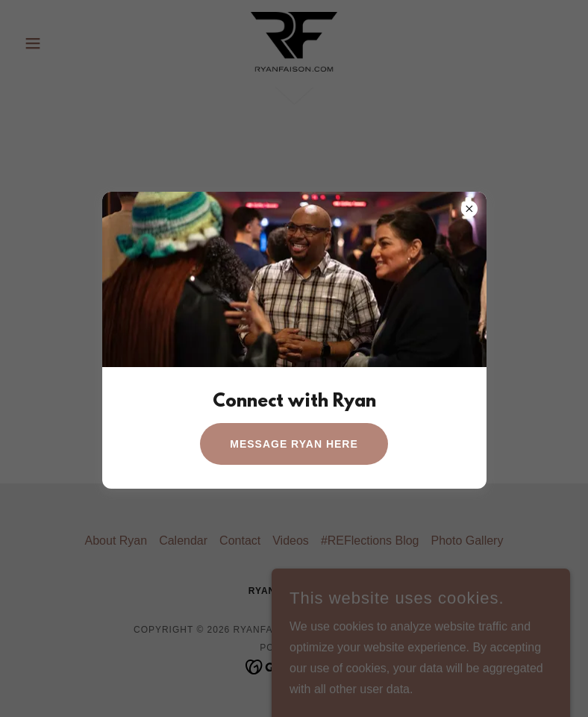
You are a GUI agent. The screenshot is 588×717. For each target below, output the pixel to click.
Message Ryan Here (294, 444)
